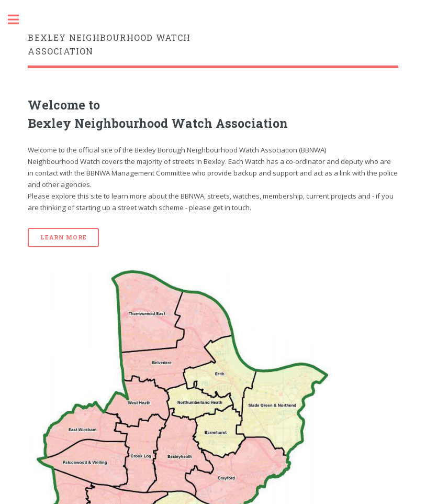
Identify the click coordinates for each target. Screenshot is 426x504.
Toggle (19, 20)
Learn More (63, 237)
